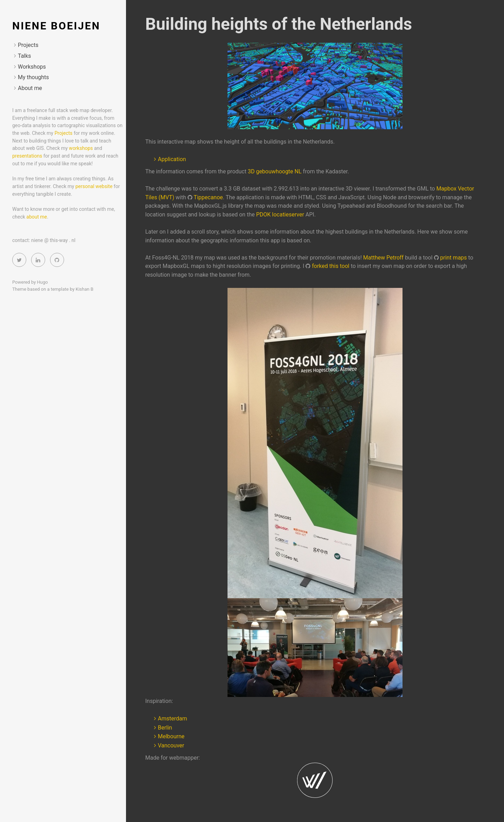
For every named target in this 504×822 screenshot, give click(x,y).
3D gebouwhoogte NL (275, 171)
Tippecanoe (208, 197)
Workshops (32, 67)
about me (37, 217)
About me (30, 88)
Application (172, 159)
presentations (27, 156)
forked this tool (331, 266)
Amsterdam (172, 719)
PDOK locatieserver (280, 215)
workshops (81, 148)
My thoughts (33, 77)
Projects (28, 45)
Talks (24, 56)
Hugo (43, 282)
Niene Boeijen (56, 26)
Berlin (165, 728)
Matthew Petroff (384, 258)
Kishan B (85, 289)
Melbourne (171, 736)
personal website (94, 186)
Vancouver (171, 745)
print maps (454, 258)
